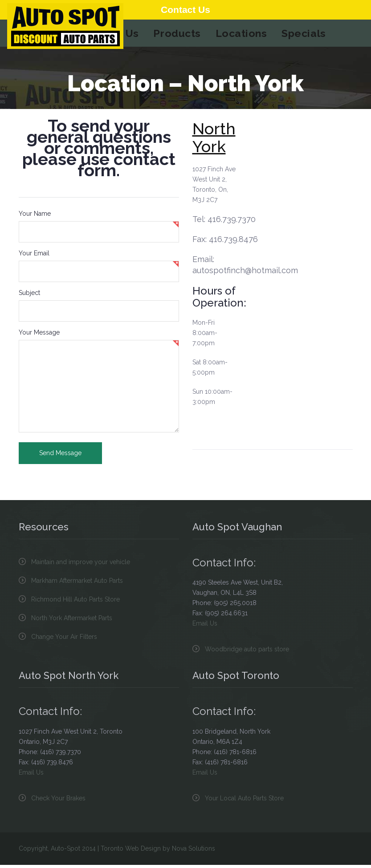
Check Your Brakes (58, 801)
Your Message (39, 335)
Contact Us (185, 10)
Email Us (205, 626)
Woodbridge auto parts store (247, 652)
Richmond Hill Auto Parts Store (75, 602)
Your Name (35, 217)
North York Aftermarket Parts (72, 621)
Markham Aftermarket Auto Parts (77, 584)
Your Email (34, 256)
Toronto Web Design (131, 852)
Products (178, 35)
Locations (239, 35)
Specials (298, 35)
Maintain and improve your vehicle (81, 565)
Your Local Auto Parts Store (244, 801)
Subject (29, 296)
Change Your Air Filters (64, 640)
